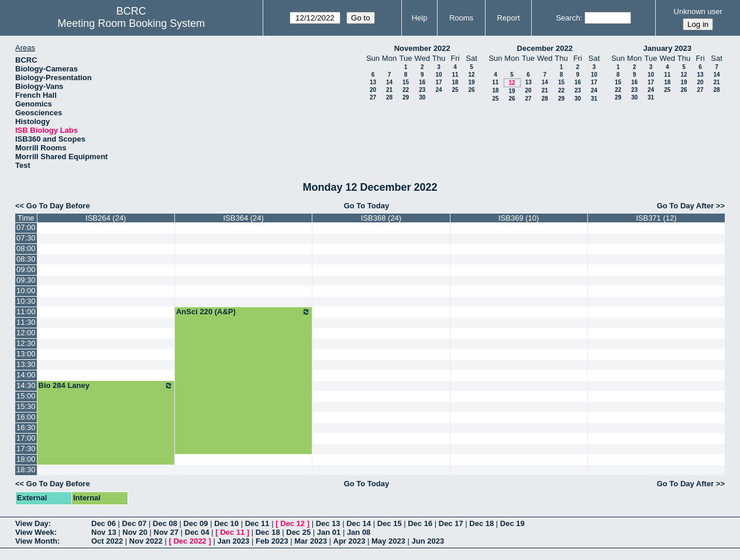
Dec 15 (390, 523)
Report (509, 18)
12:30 (26, 343)
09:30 (26, 280)
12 (471, 75)
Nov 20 (135, 532)
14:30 (26, 385)
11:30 (26, 322)
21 (389, 90)
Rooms (461, 18)
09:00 (26, 269)
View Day (32, 523)
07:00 (26, 227)
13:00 (26, 354)
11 (455, 75)
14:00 (26, 375)
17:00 (26, 438)
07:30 (26, 238)
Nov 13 (104, 532)
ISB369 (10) (519, 218)
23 (422, 90)
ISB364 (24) (243, 218)
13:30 (26, 364)
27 (373, 97)
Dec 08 (165, 523)
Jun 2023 (428, 541)
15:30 (26, 406)
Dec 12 (292, 523)
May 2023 (388, 541)
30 (422, 97)
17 (438, 82)
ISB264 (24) (106, 218)
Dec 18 (481, 523)
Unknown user (698, 11)
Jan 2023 (233, 541)
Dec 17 (451, 523)
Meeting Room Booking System (131, 23)
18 (455, 82)
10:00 (26, 291)
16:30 (26, 427)
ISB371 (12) (656, 218)
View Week (35, 532)
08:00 (26, 248)
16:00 (26, 417)
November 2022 (422, 48)
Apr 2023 (350, 541)
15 (406, 82)
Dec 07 (135, 523)
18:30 (26, 470)
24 (438, 90)
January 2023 (667, 48)
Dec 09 (196, 523)
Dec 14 (359, 523)
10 (438, 75)
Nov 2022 (146, 541)
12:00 (26, 333)
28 (389, 97)
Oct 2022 (107, 541)
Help (420, 18)
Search (568, 18)
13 (373, 82)
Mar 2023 (311, 541)
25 (455, 90)
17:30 (26, 449)
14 (389, 82)
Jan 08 (359, 532)
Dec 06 (104, 523)
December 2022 (545, 48)
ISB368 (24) (381, 218)
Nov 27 (166, 532)
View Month (36, 541)
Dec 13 (328, 523)
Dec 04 (197, 532)
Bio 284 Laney (106, 386)
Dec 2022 (190, 541)
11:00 (26, 312)
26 (471, 90)
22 (406, 90)
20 (373, 90)
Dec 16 (420, 523)
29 (406, 97)
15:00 (26, 396)
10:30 (26, 301)
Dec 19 (512, 523)
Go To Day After (686, 206)
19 (471, 82)
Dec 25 (298, 532)
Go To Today (367, 206)
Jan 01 (329, 532)
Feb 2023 (272, 541)
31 (594, 99)
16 (422, 82)
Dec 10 (226, 523)
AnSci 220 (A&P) (243, 312)
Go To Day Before (58, 206)
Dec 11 (257, 523)
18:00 (26, 459)
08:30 (26, 259)
